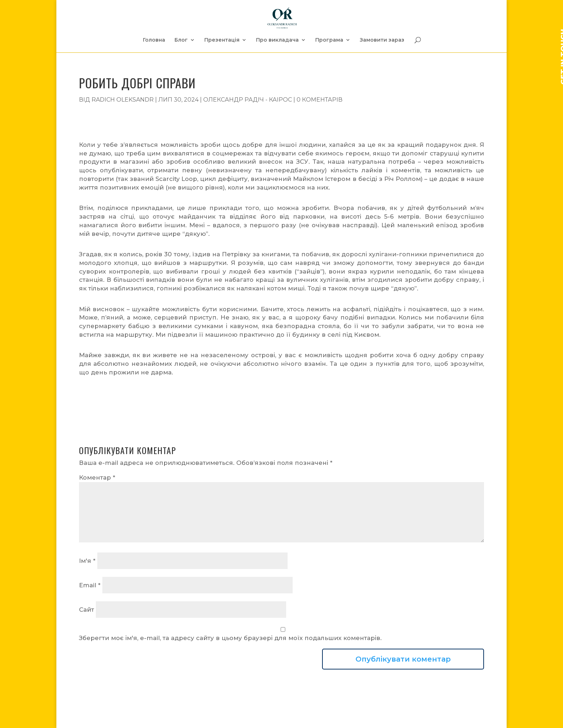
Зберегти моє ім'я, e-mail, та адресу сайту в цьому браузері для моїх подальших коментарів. (230, 638)
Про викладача (277, 40)
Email (90, 585)
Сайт (87, 610)
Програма (329, 40)
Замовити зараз (382, 40)
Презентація (222, 40)
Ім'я (87, 561)
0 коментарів (320, 100)
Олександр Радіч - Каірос (248, 100)
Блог (181, 40)
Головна (154, 40)
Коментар (97, 477)
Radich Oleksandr (123, 100)
